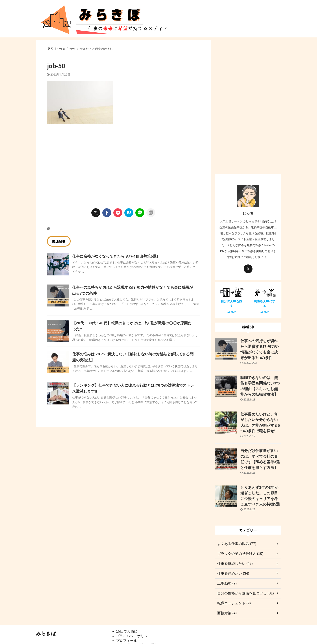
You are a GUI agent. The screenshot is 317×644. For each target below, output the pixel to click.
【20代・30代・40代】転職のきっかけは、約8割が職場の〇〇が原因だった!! (133, 323)
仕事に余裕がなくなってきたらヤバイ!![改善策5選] (112, 256)
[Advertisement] (84, 161)
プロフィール (127, 621)
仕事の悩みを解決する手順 (137, 626)
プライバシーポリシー (134, 617)
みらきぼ (46, 614)
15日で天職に (127, 612)
